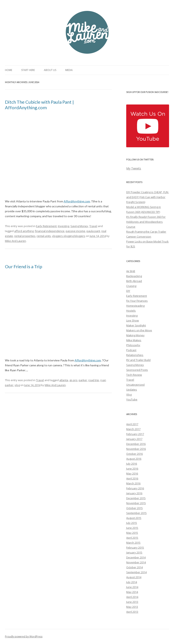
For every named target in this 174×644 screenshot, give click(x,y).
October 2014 (134, 567)
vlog (17, 385)
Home (9, 70)
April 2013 (132, 612)
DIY (128, 291)
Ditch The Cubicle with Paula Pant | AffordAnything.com (39, 105)
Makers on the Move (139, 330)
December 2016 (136, 444)
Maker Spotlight (136, 325)
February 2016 (135, 488)
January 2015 (134, 552)
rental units (44, 236)
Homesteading (135, 306)
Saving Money (79, 226)
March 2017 (133, 429)
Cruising (131, 286)
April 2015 (132, 538)
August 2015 (134, 518)
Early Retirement (46, 226)
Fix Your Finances (137, 301)
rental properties (25, 236)
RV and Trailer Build (138, 360)
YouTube (132, 399)
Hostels (131, 311)
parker (83, 380)
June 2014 (132, 587)
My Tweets (134, 168)
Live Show (133, 320)
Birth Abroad (134, 281)
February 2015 (135, 548)
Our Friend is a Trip (24, 266)
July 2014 (132, 582)
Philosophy (133, 345)
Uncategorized (135, 385)
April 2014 (132, 597)
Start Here (28, 70)
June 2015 (132, 528)
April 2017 (132, 424)
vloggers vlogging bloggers (69, 236)
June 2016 (132, 469)
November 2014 (136, 562)
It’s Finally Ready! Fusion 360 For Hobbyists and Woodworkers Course (146, 222)
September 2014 (136, 572)
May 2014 (132, 592)
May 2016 (132, 473)
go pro (73, 380)
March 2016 (133, 483)
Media (69, 70)
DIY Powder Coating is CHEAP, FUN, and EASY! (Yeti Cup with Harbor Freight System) (148, 197)
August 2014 (134, 577)
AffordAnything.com (77, 201)
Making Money (135, 335)
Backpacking (134, 276)
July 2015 (132, 523)
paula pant (93, 231)
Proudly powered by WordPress (24, 636)
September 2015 (136, 513)
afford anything (24, 231)
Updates (132, 390)
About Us (50, 70)
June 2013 (132, 602)
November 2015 (136, 503)
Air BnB (131, 271)
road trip (94, 380)
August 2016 (134, 459)
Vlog (129, 395)
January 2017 (134, 439)
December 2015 (136, 498)
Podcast (131, 350)
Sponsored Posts (137, 370)
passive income (75, 231)
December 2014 (136, 557)
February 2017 (135, 434)
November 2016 (136, 449)
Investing (64, 226)
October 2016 (134, 454)
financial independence (50, 231)
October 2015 (134, 508)
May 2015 (132, 533)
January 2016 (134, 493)
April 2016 (132, 478)
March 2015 (133, 543)
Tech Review (134, 375)
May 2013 (132, 607)
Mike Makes (134, 340)
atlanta (64, 380)
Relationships (135, 355)
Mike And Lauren (15, 241)
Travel (93, 226)
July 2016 (132, 464)
